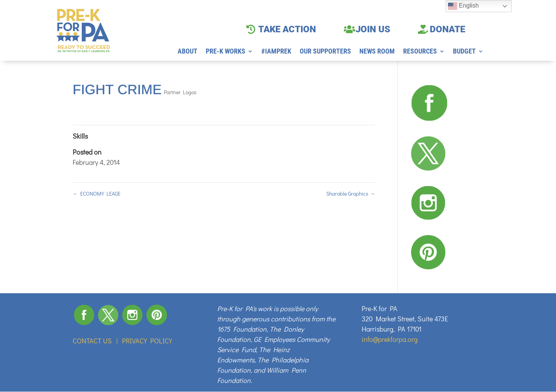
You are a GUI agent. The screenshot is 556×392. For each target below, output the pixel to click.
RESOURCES (420, 52)
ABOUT (187, 52)
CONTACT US (92, 341)
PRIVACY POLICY (147, 341)
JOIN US (373, 29)
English (463, 6)
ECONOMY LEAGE (97, 194)
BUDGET (464, 52)
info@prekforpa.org (390, 339)
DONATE (447, 29)
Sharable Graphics (351, 194)
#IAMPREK (276, 52)
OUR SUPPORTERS (325, 52)
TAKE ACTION (287, 29)
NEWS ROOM (377, 52)
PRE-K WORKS (226, 52)
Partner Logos (180, 92)
